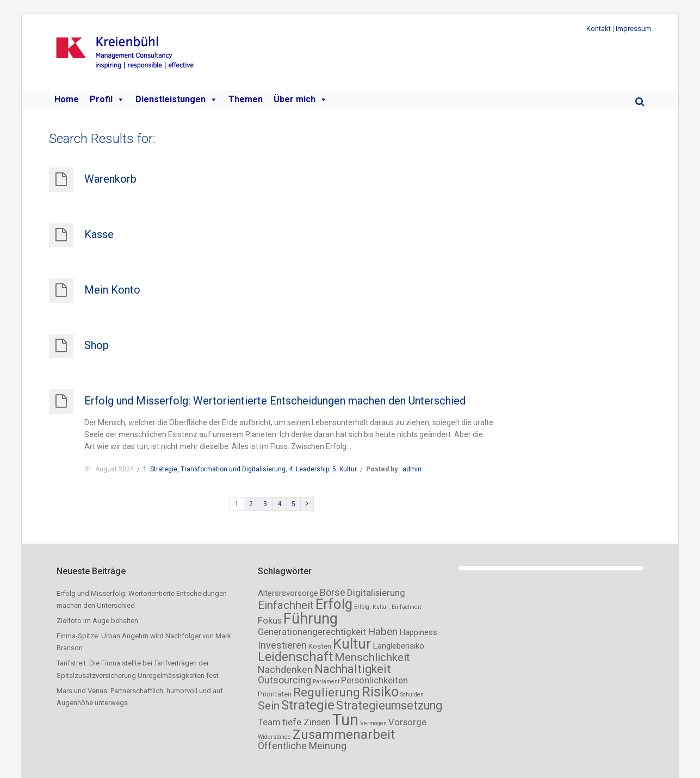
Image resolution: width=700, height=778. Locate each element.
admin (412, 469)
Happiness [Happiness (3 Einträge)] (418, 632)
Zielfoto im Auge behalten (97, 621)
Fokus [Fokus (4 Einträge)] (270, 620)
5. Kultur (345, 469)
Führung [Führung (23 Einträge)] (311, 619)
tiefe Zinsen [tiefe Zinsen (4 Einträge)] (306, 722)
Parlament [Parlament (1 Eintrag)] (326, 681)
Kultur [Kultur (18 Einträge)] (352, 644)
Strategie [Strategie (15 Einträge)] (308, 705)
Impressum (633, 29)
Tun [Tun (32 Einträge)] (345, 720)
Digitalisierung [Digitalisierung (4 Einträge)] (376, 593)
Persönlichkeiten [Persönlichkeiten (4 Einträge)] (374, 680)
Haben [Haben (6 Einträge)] (383, 631)
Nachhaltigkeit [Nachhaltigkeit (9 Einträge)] (353, 669)
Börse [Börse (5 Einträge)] (333, 592)
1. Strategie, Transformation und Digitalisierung (214, 469)
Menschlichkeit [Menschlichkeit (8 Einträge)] (372, 657)
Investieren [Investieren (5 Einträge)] (282, 645)
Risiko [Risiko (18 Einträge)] (380, 692)
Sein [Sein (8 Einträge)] (269, 706)
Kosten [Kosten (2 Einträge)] (320, 646)
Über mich (301, 99)
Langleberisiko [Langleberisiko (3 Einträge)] (398, 646)
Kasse (99, 234)
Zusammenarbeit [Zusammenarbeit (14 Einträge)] (344, 735)
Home (67, 99)
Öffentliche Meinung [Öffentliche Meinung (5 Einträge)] (302, 746)
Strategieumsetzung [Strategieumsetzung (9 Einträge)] (389, 705)
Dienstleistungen (176, 99)
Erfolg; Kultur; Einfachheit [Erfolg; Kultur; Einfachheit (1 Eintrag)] (388, 607)
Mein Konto (112, 290)
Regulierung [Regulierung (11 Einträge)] (327, 692)
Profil (107, 99)
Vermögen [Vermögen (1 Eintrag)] (373, 723)
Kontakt (599, 29)
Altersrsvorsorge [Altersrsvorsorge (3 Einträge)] (288, 593)
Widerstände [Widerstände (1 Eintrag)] (274, 737)
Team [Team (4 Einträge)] (269, 722)
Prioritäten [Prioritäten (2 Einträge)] (275, 694)
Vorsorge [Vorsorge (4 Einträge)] (407, 722)
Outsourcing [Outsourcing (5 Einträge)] (284, 680)
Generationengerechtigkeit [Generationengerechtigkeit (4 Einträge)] (312, 632)
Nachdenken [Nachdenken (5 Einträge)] (285, 670)
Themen (246, 99)
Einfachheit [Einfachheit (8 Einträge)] (286, 605)
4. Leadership (309, 469)
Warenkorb (110, 179)
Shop (97, 345)
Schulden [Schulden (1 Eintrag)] (412, 695)
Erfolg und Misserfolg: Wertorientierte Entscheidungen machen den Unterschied (275, 401)
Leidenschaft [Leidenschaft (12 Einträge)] (295, 657)
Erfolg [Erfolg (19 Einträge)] (334, 604)
